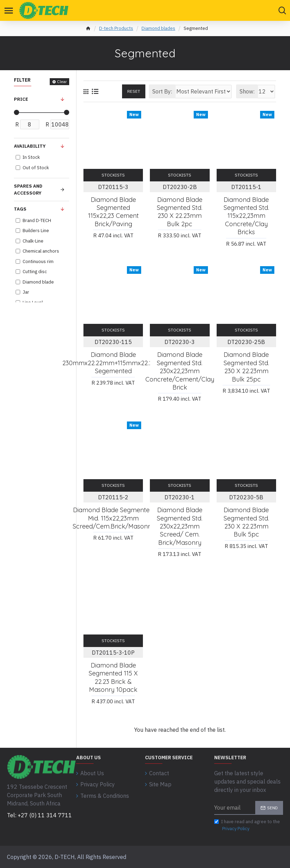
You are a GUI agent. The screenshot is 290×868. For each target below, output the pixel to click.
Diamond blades (158, 28)
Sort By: (162, 91)
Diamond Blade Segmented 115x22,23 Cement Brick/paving (113, 212)
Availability (30, 146)
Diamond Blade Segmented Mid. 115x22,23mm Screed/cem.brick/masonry (113, 518)
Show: (247, 91)
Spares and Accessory (28, 190)
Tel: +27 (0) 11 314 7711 (39, 815)
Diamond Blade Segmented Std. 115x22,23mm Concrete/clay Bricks (246, 216)
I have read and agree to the (247, 825)
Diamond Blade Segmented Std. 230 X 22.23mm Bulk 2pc (180, 212)
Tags (20, 209)
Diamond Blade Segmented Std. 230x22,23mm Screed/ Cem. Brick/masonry (180, 526)
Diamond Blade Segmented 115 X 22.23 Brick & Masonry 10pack (113, 677)
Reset (134, 91)
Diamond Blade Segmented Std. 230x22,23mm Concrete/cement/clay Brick (180, 371)
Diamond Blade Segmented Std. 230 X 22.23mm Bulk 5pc (246, 522)
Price (21, 99)
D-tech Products (116, 28)
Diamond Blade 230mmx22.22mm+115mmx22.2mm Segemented (113, 363)
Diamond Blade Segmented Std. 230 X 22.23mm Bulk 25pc (246, 367)
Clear (62, 81)
